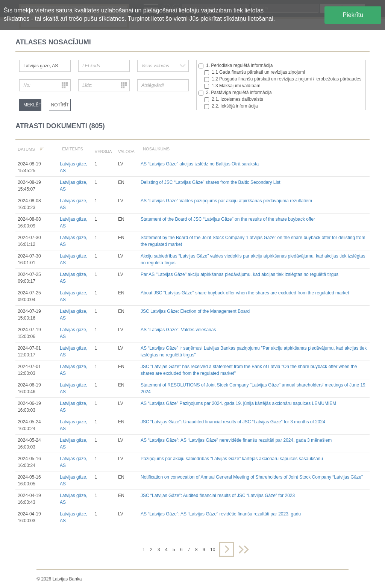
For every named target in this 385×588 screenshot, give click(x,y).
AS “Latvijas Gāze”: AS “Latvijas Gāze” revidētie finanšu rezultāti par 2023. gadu (221, 514)
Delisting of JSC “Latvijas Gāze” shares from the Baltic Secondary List (210, 182)
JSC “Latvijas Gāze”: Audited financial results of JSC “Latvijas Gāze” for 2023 (218, 496)
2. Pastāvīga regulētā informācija (235, 93)
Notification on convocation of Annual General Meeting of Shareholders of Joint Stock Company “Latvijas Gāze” (252, 477)
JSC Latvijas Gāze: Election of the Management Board (195, 311)
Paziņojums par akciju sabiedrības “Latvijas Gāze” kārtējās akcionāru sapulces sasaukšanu (232, 459)
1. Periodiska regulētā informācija (236, 66)
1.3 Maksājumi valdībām (232, 86)
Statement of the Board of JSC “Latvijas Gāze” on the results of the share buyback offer (228, 219)
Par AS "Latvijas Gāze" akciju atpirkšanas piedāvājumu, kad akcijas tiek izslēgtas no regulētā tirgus (239, 274)
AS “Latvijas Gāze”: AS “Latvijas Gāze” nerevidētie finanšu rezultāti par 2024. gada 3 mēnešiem (236, 440)
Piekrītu (353, 15)
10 (213, 550)
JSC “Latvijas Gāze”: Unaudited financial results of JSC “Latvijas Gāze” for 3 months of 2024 (233, 422)
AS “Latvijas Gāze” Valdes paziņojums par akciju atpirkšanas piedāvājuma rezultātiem (226, 201)
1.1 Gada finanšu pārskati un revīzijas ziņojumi (255, 72)
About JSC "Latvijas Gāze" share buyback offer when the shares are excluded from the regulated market (245, 293)
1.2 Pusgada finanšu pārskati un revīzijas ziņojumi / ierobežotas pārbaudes (283, 79)
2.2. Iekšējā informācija (231, 106)
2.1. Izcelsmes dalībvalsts (234, 99)
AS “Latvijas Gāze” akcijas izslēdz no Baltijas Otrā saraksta (200, 164)
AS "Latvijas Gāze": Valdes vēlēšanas (178, 330)
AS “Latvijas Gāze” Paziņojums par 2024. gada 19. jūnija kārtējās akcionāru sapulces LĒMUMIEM (238, 403)
